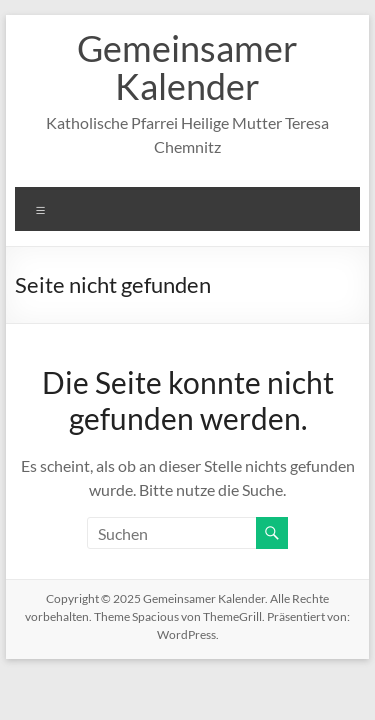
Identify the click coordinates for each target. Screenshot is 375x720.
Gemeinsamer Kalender (187, 67)
